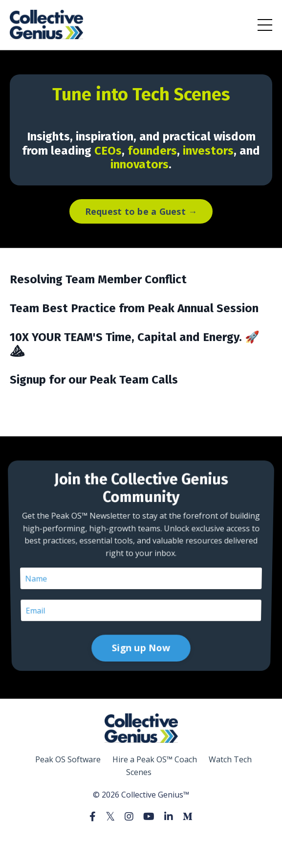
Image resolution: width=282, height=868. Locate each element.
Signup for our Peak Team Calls (94, 380)
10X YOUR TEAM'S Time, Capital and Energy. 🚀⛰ (135, 344)
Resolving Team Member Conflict (98, 279)
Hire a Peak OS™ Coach (155, 759)
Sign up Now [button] (141, 608)
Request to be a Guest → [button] (141, 211)
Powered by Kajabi (141, 842)
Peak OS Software (68, 759)
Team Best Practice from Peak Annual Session (134, 308)
